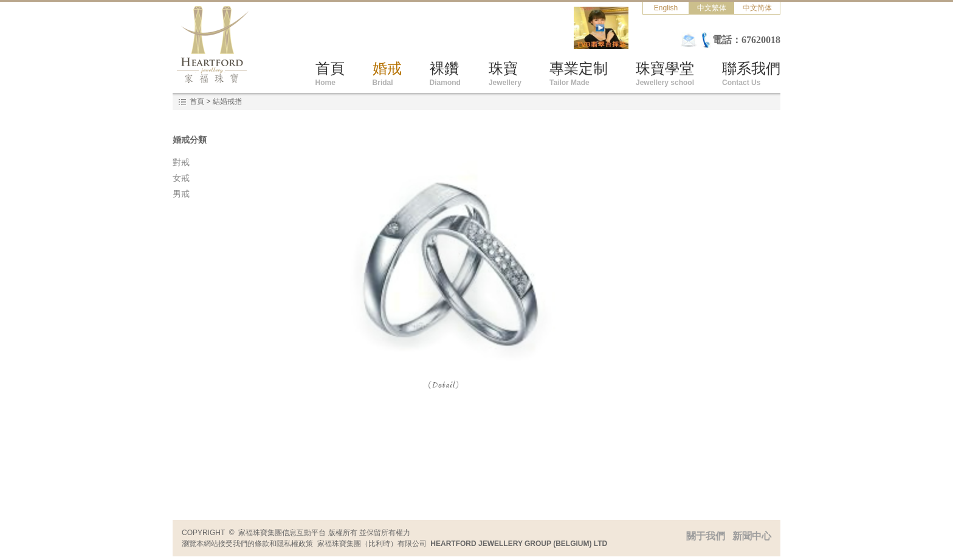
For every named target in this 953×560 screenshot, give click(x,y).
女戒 (181, 178)
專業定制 (579, 73)
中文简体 (757, 8)
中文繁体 (712, 8)
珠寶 (505, 73)
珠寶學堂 (665, 73)
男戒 (181, 194)
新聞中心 (752, 536)
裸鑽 (445, 73)
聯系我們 (751, 73)
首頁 (330, 73)
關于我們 (709, 536)
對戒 (181, 162)
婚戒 (387, 73)
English (666, 8)
